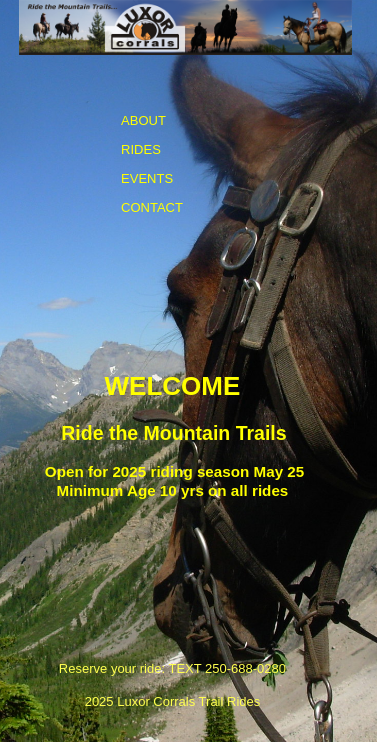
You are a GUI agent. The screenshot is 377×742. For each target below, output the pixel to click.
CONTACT (152, 207)
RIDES (141, 149)
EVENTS (147, 178)
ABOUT (143, 120)
